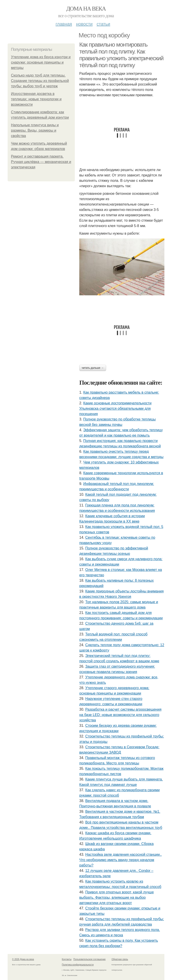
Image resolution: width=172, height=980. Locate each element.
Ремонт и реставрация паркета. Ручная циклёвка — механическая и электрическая (41, 162)
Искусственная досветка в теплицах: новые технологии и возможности (36, 99)
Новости (84, 24)
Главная (64, 24)
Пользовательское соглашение (90, 959)
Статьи (103, 24)
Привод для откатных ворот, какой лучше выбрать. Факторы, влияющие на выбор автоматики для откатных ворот (117, 897)
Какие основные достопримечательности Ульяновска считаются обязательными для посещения (115, 409)
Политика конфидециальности (78, 965)
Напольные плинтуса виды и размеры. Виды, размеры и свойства (35, 130)
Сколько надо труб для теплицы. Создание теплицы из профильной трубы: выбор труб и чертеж (40, 81)
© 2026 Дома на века (23, 959)
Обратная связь (120, 959)
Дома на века (86, 9)
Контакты (67, 959)
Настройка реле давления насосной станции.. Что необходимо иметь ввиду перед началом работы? (120, 860)
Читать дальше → (93, 368)
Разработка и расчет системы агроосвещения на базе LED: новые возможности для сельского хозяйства (120, 715)
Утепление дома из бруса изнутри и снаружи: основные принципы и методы (41, 62)
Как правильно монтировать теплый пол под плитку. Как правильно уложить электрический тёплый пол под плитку (121, 55)
